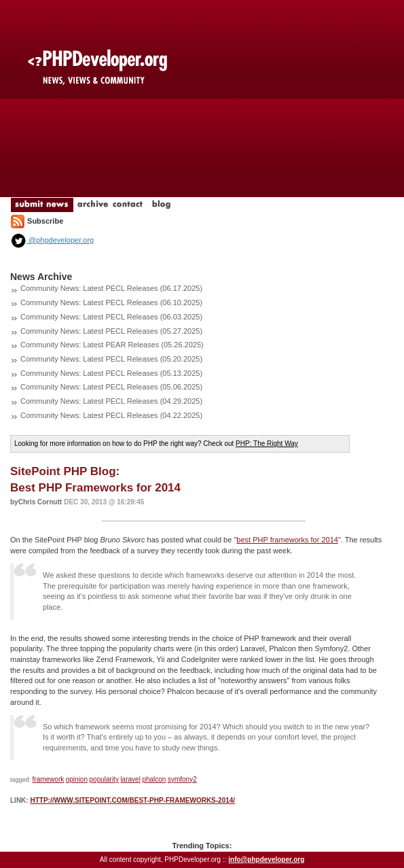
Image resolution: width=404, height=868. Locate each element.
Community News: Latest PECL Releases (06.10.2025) (111, 302)
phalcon (154, 779)
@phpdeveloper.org (52, 240)
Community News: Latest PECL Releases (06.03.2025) (111, 317)
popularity (104, 779)
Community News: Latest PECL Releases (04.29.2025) (111, 401)
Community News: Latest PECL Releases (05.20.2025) (111, 359)
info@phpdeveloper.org (266, 860)
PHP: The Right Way (267, 444)
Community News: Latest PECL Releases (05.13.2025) (111, 373)
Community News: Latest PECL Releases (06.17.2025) (111, 288)
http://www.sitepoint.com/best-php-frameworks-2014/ (132, 800)
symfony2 (182, 779)
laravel (130, 779)
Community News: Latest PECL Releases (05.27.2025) (111, 331)
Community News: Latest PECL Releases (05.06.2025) (111, 387)
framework (49, 779)
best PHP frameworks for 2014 (287, 540)
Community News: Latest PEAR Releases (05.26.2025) (112, 345)
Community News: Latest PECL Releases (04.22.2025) (111, 415)
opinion (77, 779)
